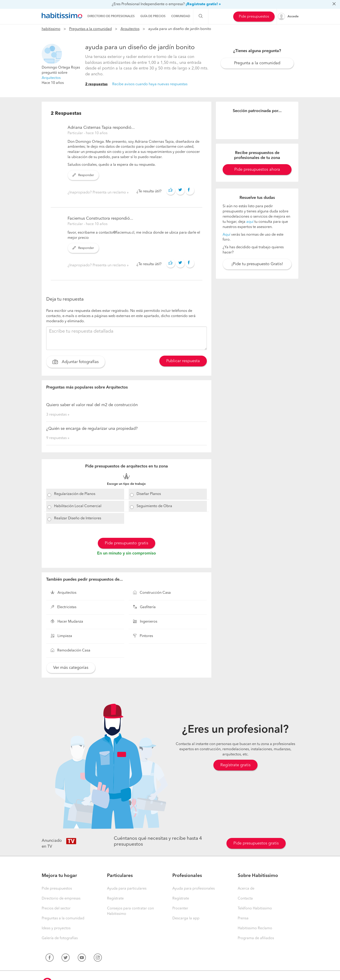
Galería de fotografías (60, 938)
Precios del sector (56, 909)
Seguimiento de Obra (154, 506)
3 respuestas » (58, 415)
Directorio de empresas (61, 899)
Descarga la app (186, 918)
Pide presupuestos (254, 17)
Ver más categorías (71, 668)
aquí (250, 222)
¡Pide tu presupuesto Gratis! (257, 264)
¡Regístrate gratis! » (203, 4)
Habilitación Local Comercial (78, 506)
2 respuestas (96, 84)
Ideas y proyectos (56, 928)
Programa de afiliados (256, 938)
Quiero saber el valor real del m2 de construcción (92, 405)
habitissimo (51, 29)
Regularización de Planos (75, 494)
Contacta (245, 899)
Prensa (243, 918)
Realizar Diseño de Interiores (78, 518)
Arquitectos (130, 29)
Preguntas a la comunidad (90, 29)
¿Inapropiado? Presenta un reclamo (97, 193)
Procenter (180, 909)
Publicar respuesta (183, 361)
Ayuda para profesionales (194, 889)
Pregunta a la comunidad (257, 63)
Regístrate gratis (235, 765)
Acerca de (246, 889)
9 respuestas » (58, 438)
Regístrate (115, 899)
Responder (83, 175)
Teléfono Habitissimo (255, 909)
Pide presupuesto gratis (127, 543)
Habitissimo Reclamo (255, 928)
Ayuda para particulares (127, 889)
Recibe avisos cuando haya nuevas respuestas (150, 84)
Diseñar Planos (149, 494)
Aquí (226, 235)
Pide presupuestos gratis (256, 843)
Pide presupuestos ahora (257, 170)
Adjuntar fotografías (76, 362)
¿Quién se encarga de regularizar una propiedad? (92, 429)
